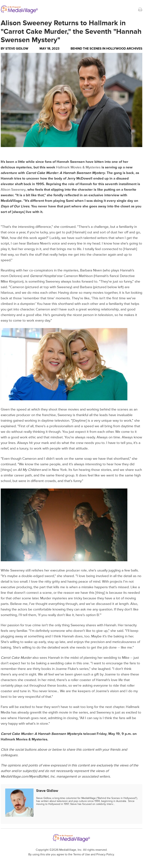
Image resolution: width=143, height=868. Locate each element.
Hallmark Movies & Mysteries (78, 167)
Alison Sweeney (13, 190)
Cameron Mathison (78, 276)
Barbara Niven (38, 244)
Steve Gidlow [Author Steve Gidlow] (17, 49)
